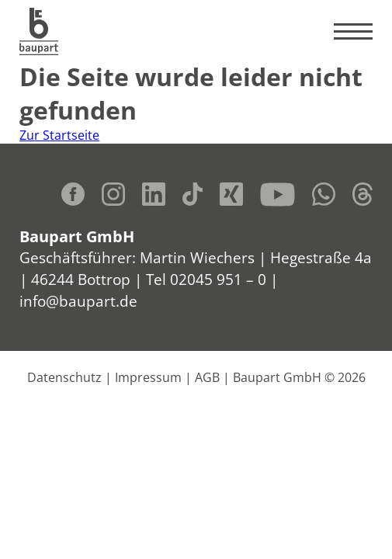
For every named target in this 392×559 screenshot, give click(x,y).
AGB (207, 377)
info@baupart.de (78, 301)
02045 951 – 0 (218, 279)
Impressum (148, 377)
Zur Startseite (59, 135)
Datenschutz (64, 377)
